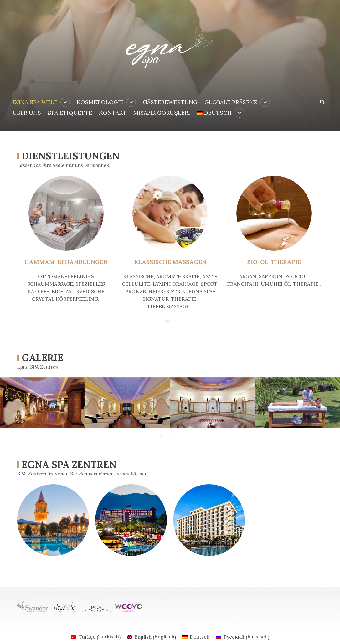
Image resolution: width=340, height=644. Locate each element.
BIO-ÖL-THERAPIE (274, 262)
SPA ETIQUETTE (70, 113)
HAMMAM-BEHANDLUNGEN (66, 262)
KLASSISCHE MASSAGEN (170, 262)
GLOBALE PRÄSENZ (231, 102)
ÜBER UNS (27, 113)
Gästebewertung (170, 102)
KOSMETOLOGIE (100, 102)
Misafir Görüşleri (162, 113)
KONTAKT (113, 113)
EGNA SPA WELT (35, 102)
